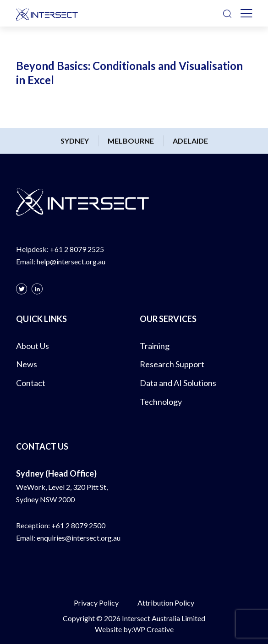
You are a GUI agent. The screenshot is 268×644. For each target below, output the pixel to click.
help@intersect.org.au (71, 261)
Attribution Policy (166, 603)
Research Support (172, 364)
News (27, 364)
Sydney (75, 141)
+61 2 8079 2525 (77, 249)
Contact (31, 383)
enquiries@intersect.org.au (79, 538)
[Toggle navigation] (246, 13)
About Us (33, 346)
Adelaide (190, 141)
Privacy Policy (96, 603)
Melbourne (131, 141)
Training (155, 346)
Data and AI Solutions (178, 383)
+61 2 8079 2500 (78, 525)
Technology (161, 402)
